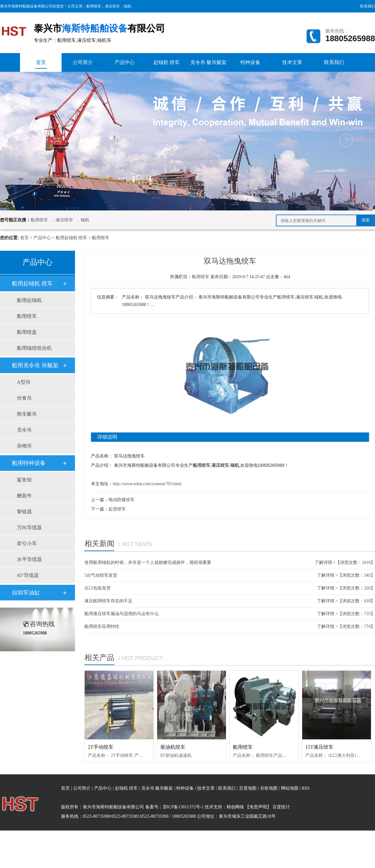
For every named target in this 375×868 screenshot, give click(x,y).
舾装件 (24, 496)
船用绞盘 (27, 332)
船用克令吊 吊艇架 (35, 365)
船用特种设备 (29, 463)
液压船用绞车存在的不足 (108, 601)
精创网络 (235, 807)
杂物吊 (24, 446)
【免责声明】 (258, 807)
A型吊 (24, 382)
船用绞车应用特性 (102, 626)
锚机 (127, 6)
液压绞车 (112, 6)
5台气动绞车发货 (101, 575)
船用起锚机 (29, 300)
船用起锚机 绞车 (72, 238)
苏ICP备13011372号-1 (183, 807)
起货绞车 (117, 509)
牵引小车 (27, 543)
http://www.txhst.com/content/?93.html (147, 484)
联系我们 (367, 6)
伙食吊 (24, 398)
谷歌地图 (269, 788)
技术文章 (292, 62)
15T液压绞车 (319, 747)
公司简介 (83, 62)
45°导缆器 (28, 575)
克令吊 (24, 430)
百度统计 (281, 807)
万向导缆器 (29, 528)
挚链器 (24, 512)
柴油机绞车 (173, 747)
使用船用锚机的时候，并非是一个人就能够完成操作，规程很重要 (148, 562)
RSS (305, 788)
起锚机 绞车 (167, 62)
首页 (41, 64)
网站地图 (290, 788)
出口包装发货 (97, 588)
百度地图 (248, 788)
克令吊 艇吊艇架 (208, 62)
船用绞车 (94, 6)
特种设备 (250, 62)
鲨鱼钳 (24, 480)
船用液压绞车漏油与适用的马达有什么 (122, 614)
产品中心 (125, 62)
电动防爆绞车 (122, 500)
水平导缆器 (29, 559)
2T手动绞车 (101, 747)
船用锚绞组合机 (34, 348)
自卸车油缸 (26, 593)
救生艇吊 (27, 414)
